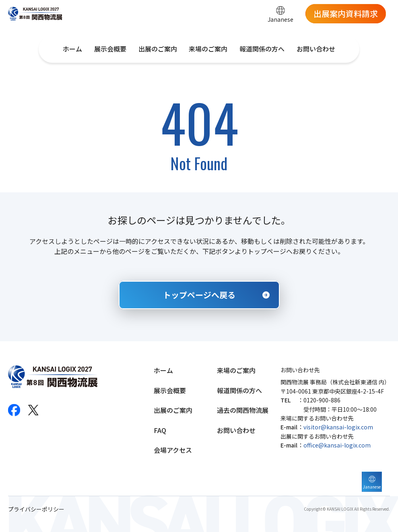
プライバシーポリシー (36, 509)
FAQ (160, 430)
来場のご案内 (208, 49)
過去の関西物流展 (243, 410)
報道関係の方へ (262, 49)
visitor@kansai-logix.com (338, 427)
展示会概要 (110, 49)
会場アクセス (173, 450)
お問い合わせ (316, 49)
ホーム (72, 49)
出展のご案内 (158, 49)
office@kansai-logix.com (337, 445)
